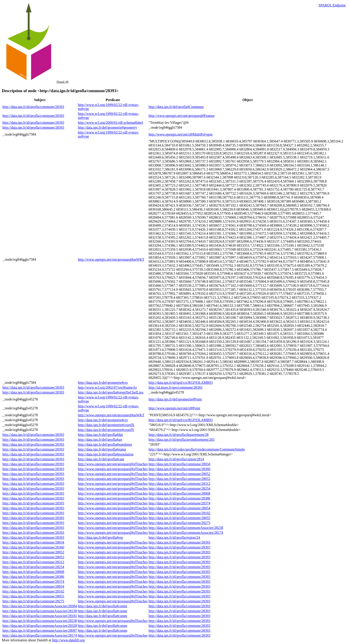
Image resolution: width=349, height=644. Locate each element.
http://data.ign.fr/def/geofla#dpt (100, 435)
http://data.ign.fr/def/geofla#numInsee (105, 444)
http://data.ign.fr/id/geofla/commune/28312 (179, 484)
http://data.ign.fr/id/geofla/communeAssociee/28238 (186, 528)
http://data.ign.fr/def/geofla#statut (102, 449)
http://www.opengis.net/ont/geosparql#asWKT (111, 259)
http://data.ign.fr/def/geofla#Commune (176, 107)
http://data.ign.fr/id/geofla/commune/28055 (179, 518)
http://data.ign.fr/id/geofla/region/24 (174, 537)
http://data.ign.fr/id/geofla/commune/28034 (179, 464)
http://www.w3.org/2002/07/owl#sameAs (107, 387)
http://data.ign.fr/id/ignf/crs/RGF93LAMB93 (181, 383)
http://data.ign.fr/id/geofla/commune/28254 (179, 489)
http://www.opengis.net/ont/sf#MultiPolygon (180, 134)
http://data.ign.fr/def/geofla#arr (100, 440)
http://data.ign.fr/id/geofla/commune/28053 (179, 479)
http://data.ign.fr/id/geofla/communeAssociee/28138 (40, 611)
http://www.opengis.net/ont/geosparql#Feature (182, 116)
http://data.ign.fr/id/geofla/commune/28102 (179, 513)
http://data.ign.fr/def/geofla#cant (101, 459)
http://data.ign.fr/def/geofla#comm (102, 606)
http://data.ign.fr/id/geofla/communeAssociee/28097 (40, 631)
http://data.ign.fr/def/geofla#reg (100, 537)
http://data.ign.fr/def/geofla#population (106, 454)
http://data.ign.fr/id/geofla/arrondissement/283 (181, 440)
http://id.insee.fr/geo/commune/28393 (175, 387)
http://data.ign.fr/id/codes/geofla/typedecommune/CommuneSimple (197, 449)
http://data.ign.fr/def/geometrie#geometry (108, 127)
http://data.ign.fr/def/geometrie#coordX (106, 425)
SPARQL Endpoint (332, 5)
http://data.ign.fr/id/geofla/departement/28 (178, 435)
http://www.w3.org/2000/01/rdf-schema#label (111, 123)
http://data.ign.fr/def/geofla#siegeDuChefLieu (111, 392)
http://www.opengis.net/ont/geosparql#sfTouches (113, 464)
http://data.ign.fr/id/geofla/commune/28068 (179, 493)
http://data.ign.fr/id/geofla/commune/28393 (33, 107)
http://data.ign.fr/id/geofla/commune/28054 (179, 508)
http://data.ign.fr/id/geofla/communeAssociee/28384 (40, 606)
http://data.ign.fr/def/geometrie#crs (103, 383)
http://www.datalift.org (68, 640)
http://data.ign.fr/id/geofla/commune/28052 (179, 474)
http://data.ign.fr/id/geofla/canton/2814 (176, 459)
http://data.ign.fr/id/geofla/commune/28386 (179, 498)
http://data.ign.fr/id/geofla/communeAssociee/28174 (186, 533)
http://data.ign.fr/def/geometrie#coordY (106, 430)
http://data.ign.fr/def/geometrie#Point (175, 399)
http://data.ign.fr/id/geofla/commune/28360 (179, 469)
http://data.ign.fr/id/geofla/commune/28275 (179, 523)
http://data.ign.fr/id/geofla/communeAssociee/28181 (40, 616)
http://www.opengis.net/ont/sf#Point (174, 408)
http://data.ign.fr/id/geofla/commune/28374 (179, 503)
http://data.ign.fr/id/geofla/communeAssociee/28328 (40, 626)
